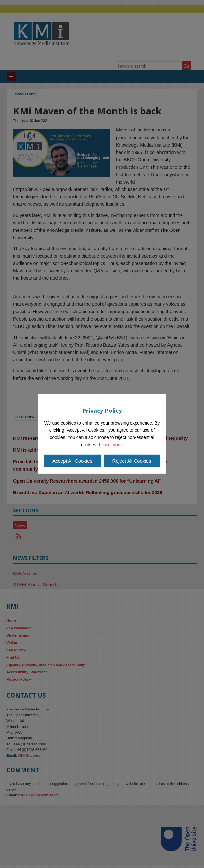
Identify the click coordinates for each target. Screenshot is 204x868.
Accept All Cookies (72, 461)
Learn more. (111, 445)
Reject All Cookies (132, 461)
